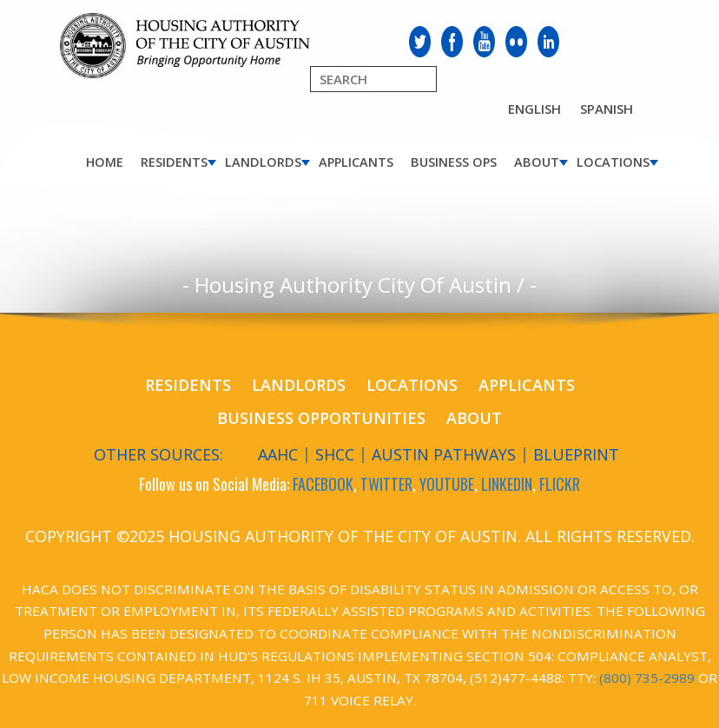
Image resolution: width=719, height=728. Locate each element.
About (537, 162)
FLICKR (560, 484)
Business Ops (454, 162)
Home (105, 162)
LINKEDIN (507, 484)
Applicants (356, 162)
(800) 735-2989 (647, 678)
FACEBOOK (323, 484)
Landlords (263, 162)
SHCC (335, 454)
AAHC (278, 454)
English (534, 109)
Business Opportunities (321, 418)
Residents (174, 162)
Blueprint (576, 454)
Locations (613, 162)
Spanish (607, 109)
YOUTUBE (447, 484)
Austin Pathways (444, 454)
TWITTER (386, 484)
